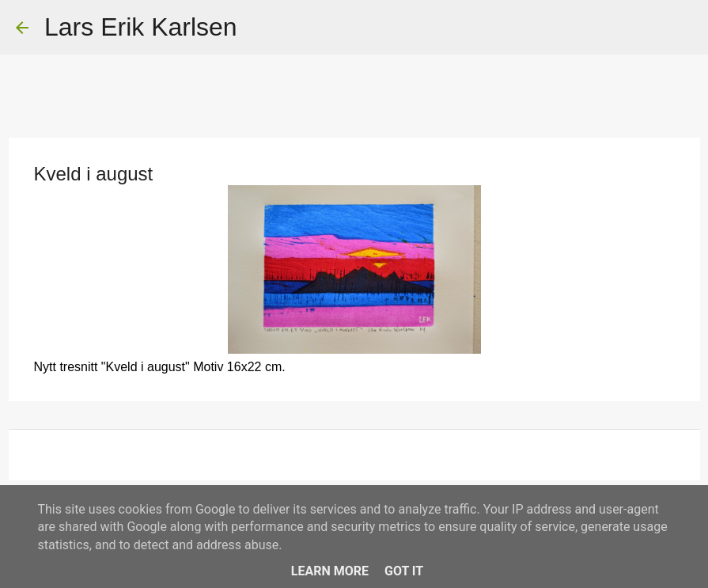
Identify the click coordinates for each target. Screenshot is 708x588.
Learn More (330, 571)
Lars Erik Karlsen (141, 27)
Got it (404, 571)
